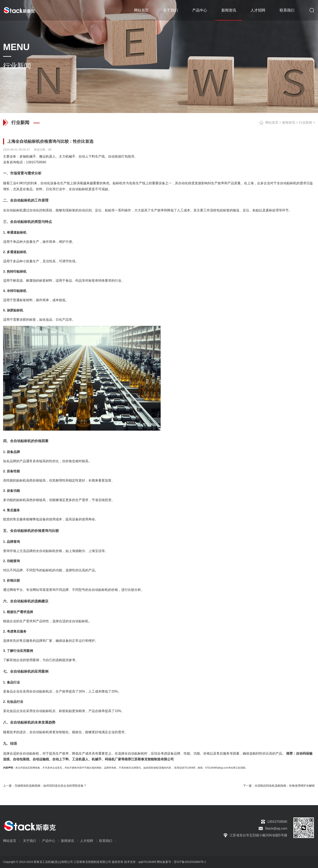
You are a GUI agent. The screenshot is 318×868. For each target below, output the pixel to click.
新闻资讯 (229, 10)
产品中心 (200, 10)
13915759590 (36, 162)
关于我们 (170, 10)
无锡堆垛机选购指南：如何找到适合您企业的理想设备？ (50, 786)
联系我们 (287, 10)
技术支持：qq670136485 (140, 862)
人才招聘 (258, 10)
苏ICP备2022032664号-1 (190, 862)
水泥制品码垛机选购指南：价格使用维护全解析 (285, 786)
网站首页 (141, 10)
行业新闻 (305, 123)
